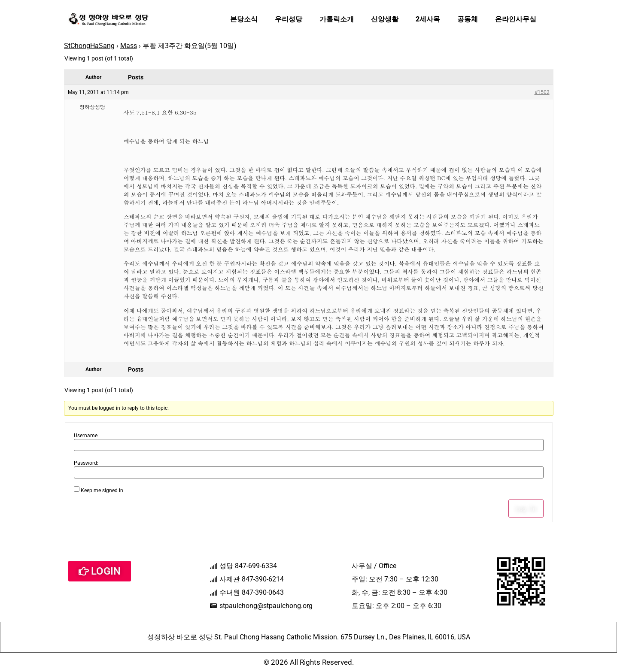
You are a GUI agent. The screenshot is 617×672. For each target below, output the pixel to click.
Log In (526, 509)
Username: (86, 436)
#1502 (542, 92)
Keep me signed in (102, 490)
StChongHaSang (89, 46)
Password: (86, 463)
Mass (129, 46)
